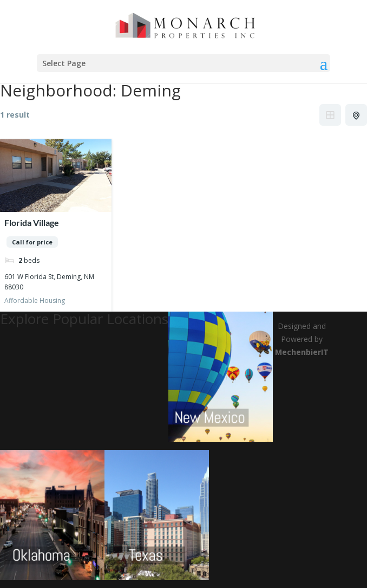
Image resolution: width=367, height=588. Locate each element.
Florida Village (32, 222)
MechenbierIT (302, 352)
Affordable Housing (35, 301)
